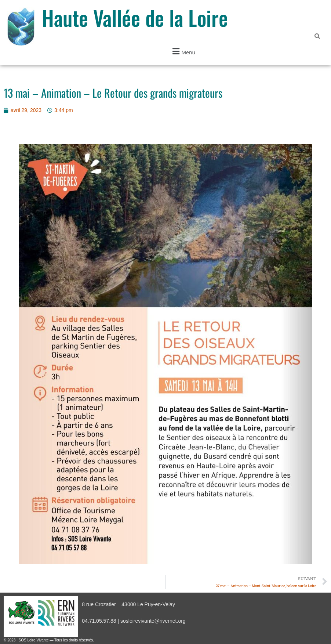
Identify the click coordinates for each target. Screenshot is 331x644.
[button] (183, 51)
